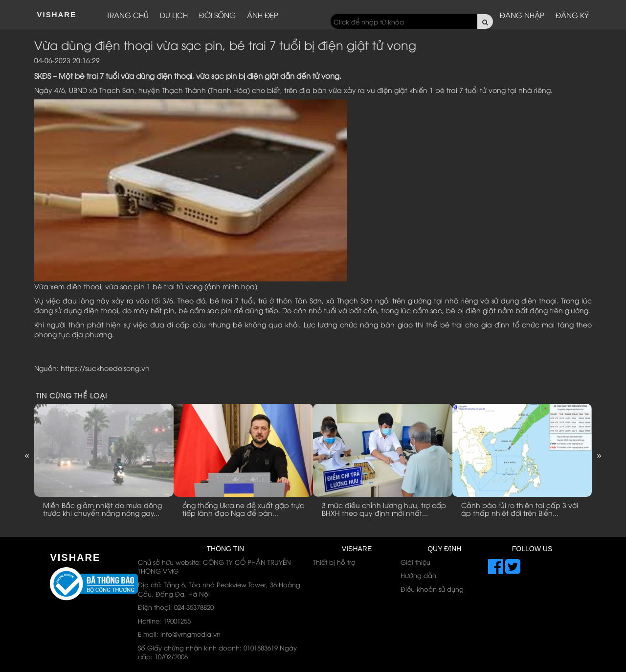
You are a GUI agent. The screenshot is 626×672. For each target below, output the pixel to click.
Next (599, 455)
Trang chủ (128, 15)
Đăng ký (572, 15)
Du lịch (174, 15)
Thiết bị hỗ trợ (334, 562)
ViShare (57, 14)
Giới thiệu (415, 562)
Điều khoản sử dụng (432, 589)
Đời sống (217, 15)
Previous (27, 455)
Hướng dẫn (418, 575)
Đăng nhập (522, 15)
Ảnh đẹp (263, 15)
